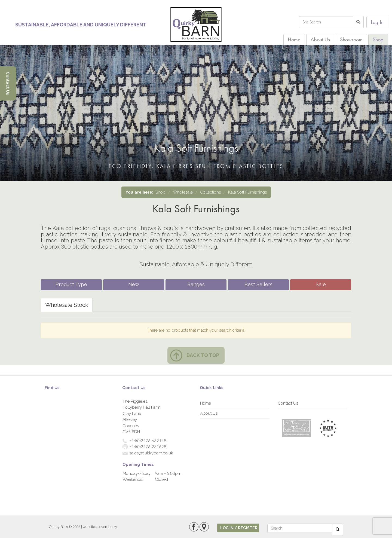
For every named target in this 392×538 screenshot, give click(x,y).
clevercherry (107, 527)
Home (294, 39)
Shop (378, 39)
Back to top (203, 355)
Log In (377, 22)
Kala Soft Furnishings (247, 192)
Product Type (71, 284)
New (134, 284)
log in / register (239, 528)
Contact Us (288, 403)
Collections (210, 192)
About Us (320, 39)
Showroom (351, 39)
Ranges (196, 284)
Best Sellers (258, 284)
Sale (321, 284)
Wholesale (183, 192)
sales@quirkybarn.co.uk (151, 453)
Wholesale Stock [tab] (67, 305)
